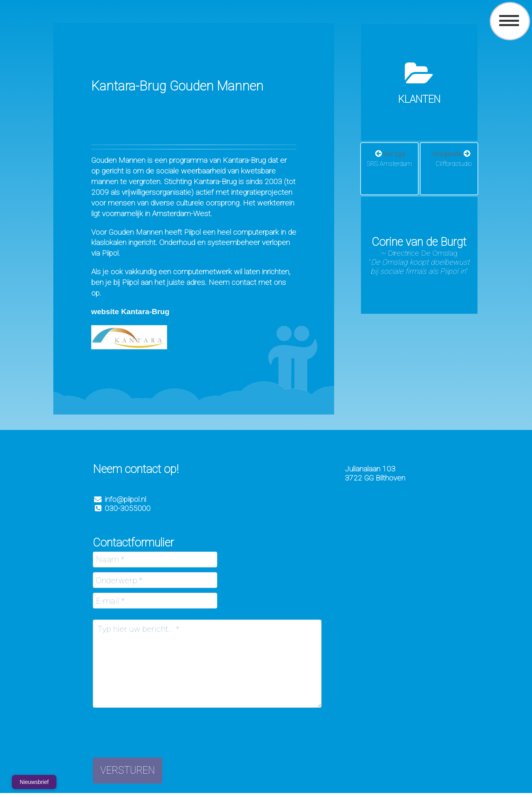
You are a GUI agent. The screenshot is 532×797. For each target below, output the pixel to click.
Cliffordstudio (454, 164)
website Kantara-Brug (130, 312)
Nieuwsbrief (34, 782)
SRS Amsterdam (389, 164)
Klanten (419, 99)
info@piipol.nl (125, 499)
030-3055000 (122, 508)
